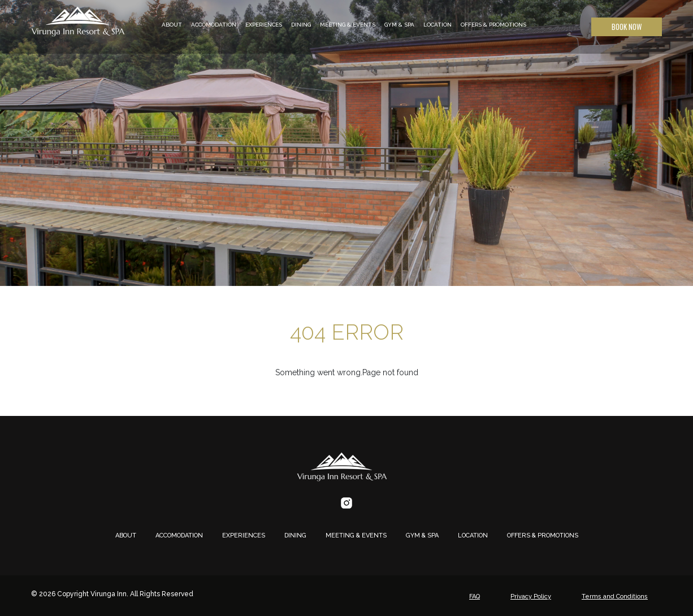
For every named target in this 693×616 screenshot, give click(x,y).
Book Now (627, 27)
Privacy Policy (531, 597)
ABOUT (172, 25)
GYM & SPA (399, 25)
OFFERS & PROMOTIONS (493, 25)
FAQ (475, 597)
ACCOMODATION (214, 25)
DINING (301, 25)
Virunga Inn (109, 594)
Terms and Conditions (615, 597)
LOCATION (438, 25)
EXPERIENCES (264, 25)
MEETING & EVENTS (348, 25)
